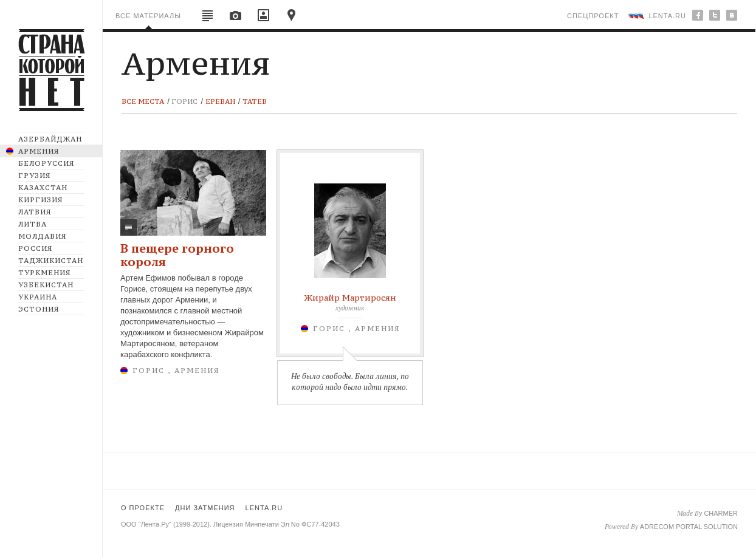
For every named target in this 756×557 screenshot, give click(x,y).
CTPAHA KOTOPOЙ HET (52, 59)
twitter (715, 15)
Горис (184, 101)
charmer (721, 513)
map (292, 19)
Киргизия (40, 200)
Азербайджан (50, 139)
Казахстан (43, 188)
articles (208, 19)
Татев (255, 101)
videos (264, 19)
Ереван (220, 101)
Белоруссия (46, 163)
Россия (35, 248)
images (236, 19)
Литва (33, 224)
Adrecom (657, 527)
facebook (698, 15)
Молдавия (42, 236)
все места (143, 101)
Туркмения (44, 273)
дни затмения (205, 508)
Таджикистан (51, 261)
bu (732, 15)
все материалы (148, 16)
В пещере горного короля (177, 255)
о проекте (143, 508)
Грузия (34, 176)
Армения (39, 151)
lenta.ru (667, 16)
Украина (38, 297)
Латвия (35, 212)
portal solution (707, 527)
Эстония (39, 309)
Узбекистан (46, 285)
